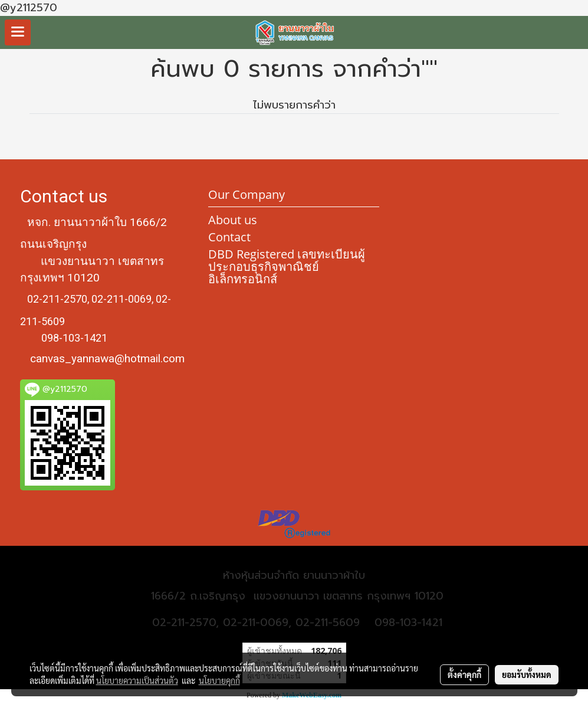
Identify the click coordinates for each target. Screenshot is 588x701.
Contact (229, 237)
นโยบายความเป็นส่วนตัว (137, 680)
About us (233, 220)
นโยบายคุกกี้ (219, 680)
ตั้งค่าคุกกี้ (464, 674)
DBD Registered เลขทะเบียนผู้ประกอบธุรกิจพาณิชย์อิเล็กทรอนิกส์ (287, 266)
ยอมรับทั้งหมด (527, 674)
